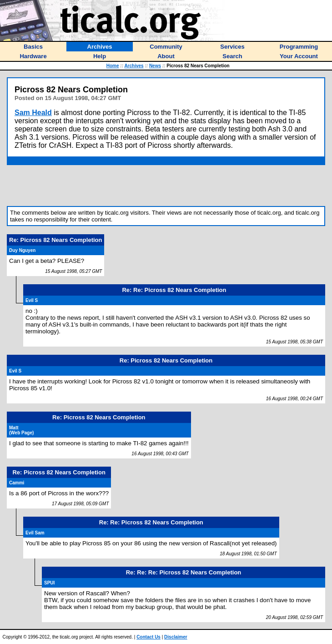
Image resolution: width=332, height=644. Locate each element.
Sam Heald (33, 113)
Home (113, 66)
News (155, 66)
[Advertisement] (166, 186)
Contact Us (148, 637)
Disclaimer (176, 637)
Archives (134, 66)
